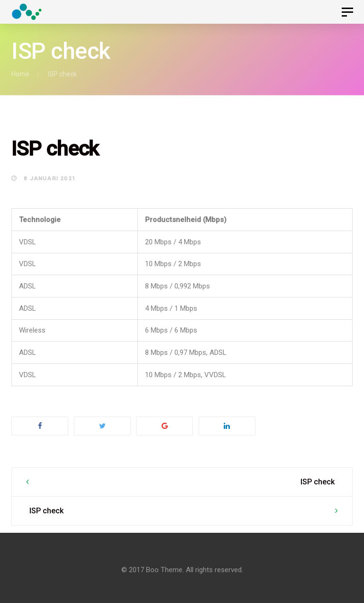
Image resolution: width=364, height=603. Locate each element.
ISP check (318, 482)
